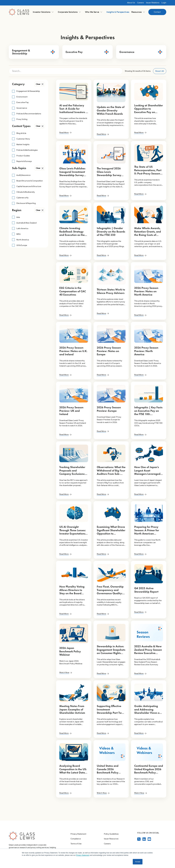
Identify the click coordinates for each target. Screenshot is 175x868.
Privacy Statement (78, 847)
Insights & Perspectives (118, 12)
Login (164, 3)
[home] (19, 12)
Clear (38, 84)
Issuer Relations (153, 3)
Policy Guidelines (111, 847)
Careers (140, 3)
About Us (131, 3)
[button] (43, 12)
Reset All (160, 71)
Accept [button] (138, 862)
